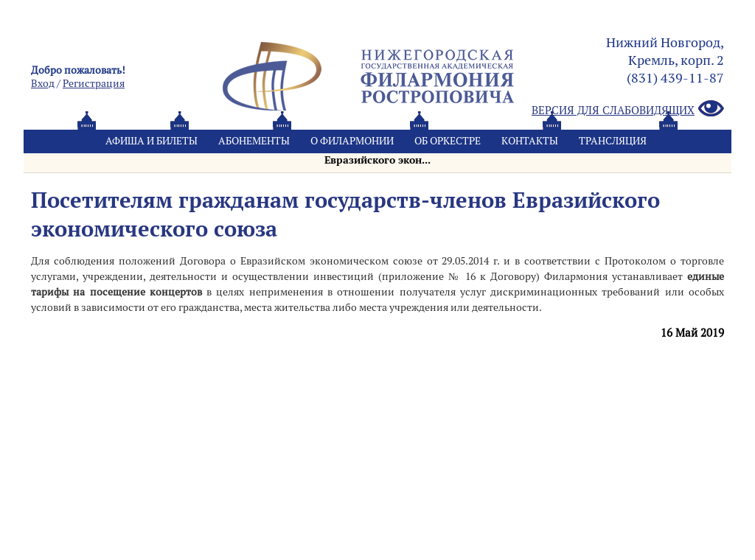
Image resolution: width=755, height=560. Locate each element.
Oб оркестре (448, 141)
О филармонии (352, 141)
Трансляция (613, 141)
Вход (43, 83)
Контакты (530, 141)
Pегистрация (94, 83)
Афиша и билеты (152, 141)
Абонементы (254, 141)
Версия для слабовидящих (628, 109)
